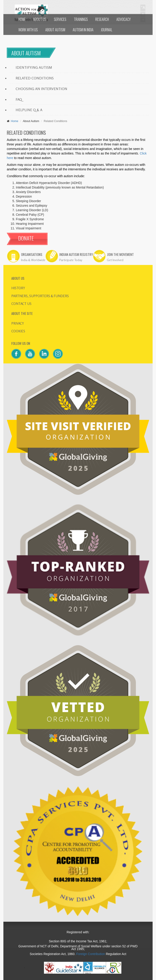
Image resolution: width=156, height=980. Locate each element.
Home (14, 121)
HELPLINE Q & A (29, 110)
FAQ (19, 99)
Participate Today (71, 260)
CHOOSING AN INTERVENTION (41, 89)
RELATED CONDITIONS (35, 78)
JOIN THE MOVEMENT (120, 254)
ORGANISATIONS (32, 254)
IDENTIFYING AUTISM (34, 67)
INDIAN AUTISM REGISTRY (76, 254)
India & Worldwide (33, 260)
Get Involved (115, 260)
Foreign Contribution (91, 954)
